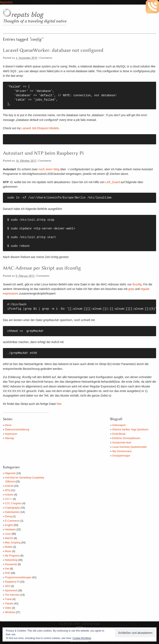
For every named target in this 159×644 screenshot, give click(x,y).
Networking (11, 560)
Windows (10, 612)
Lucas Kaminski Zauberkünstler (129, 447)
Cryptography (12, 508)
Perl (7, 569)
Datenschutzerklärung (17, 430)
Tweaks (9, 604)
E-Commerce (12, 521)
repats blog (27, 15)
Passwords (11, 564)
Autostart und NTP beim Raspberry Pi (43, 153)
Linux (8, 534)
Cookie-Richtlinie (82, 638)
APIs (7, 490)
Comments (46, 58)
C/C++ (9, 499)
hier (59, 404)
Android (9, 486)
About (8, 425)
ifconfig (137, 284)
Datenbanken (12, 512)
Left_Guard (113, 182)
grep (131, 289)
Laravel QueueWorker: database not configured (53, 50)
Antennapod (119, 425)
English (9, 525)
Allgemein (10, 473)
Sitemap (10, 438)
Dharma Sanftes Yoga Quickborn (130, 430)
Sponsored (11, 590)
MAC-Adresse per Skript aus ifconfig (42, 268)
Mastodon (6, 2)
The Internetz (12, 595)
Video (8, 608)
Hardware (10, 530)
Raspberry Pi (12, 582)
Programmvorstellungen (18, 577)
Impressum (11, 434)
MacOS (9, 538)
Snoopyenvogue (121, 456)
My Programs (12, 556)
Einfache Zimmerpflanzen (126, 438)
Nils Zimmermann (122, 451)
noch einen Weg (49, 169)
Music (8, 551)
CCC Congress (13, 503)
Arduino (9, 495)
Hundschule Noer (122, 443)
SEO (8, 586)
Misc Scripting (13, 543)
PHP (7, 573)
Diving (8, 516)
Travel (8, 599)
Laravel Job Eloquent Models (40, 128)
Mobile (9, 547)
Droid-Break (119, 434)
